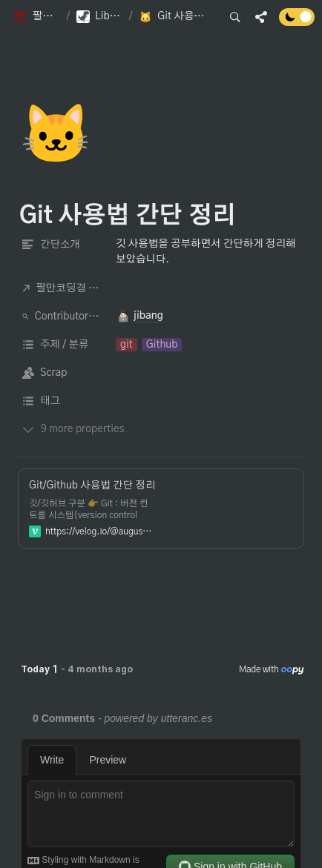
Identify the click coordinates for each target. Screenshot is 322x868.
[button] (37, 17)
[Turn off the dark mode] (297, 22)
